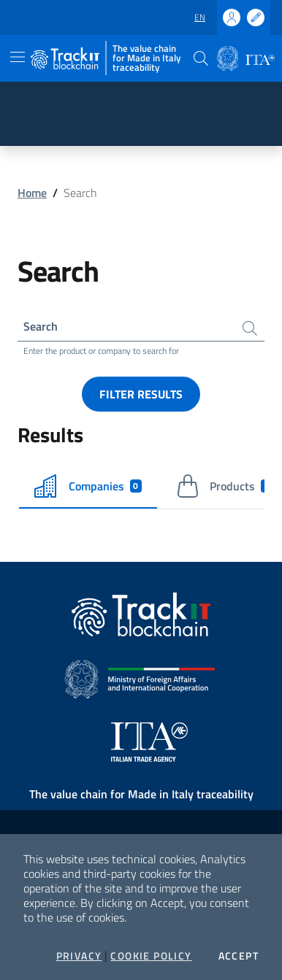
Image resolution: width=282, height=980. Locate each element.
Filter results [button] (141, 394)
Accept (239, 956)
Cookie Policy (151, 956)
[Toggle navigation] (18, 57)
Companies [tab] (88, 486)
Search (41, 326)
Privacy (79, 956)
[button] (201, 58)
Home (32, 193)
